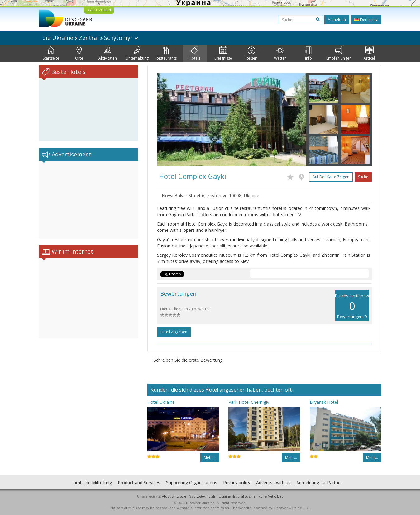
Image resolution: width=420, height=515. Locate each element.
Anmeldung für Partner (319, 482)
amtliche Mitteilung (93, 482)
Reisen (252, 54)
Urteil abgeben (174, 332)
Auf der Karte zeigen (331, 177)
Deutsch (366, 20)
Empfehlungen (339, 54)
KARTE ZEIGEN (99, 10)
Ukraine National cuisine (237, 496)
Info (308, 54)
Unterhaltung (137, 54)
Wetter (280, 54)
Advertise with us (273, 482)
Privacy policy (237, 482)
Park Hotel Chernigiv (249, 402)
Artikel (369, 54)
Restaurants (166, 54)
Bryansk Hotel (324, 402)
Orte (79, 54)
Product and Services (139, 482)
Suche (363, 177)
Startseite (51, 54)
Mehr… (210, 458)
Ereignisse (223, 54)
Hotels (195, 54)
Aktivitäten (108, 54)
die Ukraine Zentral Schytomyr (90, 38)
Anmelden (337, 19)
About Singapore (174, 496)
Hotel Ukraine (161, 402)
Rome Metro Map (271, 496)
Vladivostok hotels (202, 496)
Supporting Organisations (192, 482)
